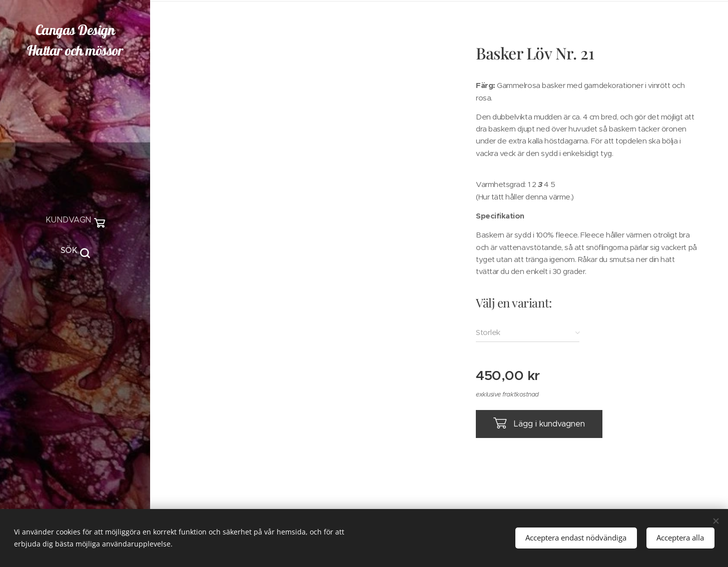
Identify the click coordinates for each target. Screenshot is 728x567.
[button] (75, 250)
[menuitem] (75, 292)
